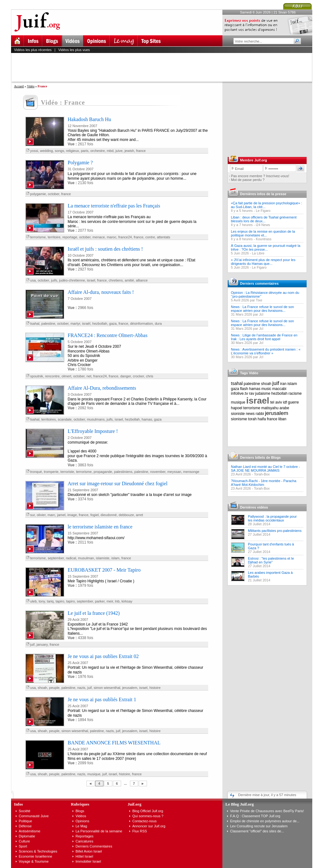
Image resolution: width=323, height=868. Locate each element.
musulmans (96, 419)
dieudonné (109, 515)
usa (33, 280)
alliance (142, 280)
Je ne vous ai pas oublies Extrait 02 (103, 656)
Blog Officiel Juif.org (148, 811)
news (250, 414)
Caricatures (85, 841)
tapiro (60, 601)
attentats (163, 237)
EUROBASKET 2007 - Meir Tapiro (104, 570)
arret (140, 515)
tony (42, 601)
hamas (147, 419)
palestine (48, 323)
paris (85, 151)
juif (32, 644)
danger (126, 376)
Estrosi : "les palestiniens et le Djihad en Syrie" (271, 560)
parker (100, 601)
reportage (70, 237)
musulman (86, 558)
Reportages (85, 836)
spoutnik (37, 376)
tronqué (36, 472)
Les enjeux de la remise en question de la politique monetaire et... (263, 233)
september (56, 558)
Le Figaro (263, 211)
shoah (42, 688)
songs (59, 151)
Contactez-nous (145, 821)
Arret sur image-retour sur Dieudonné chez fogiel (118, 484)
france (141, 151)
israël (86, 323)
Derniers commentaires (259, 283)
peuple (54, 688)
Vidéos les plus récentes (33, 50)
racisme (295, 393)
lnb (117, 601)
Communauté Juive (34, 816)
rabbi (260, 414)
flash (244, 389)
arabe (284, 408)
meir (110, 601)
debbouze (126, 515)
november (158, 472)
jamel (61, 515)
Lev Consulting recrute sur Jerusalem (259, 826)
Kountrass (264, 239)
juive (119, 151)
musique (94, 774)
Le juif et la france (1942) (94, 613)
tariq (50, 601)
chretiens (116, 280)
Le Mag (82, 826)
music (266, 389)
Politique (26, 821)
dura (158, 323)
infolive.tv (239, 393)
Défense (25, 826)
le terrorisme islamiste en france (100, 527)
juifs (54, 280)
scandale (65, 419)
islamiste (103, 558)
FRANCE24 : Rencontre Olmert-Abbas (108, 335)
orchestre (97, 151)
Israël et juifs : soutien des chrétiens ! (106, 249)
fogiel (94, 515)
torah (252, 419)
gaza (113, 323)
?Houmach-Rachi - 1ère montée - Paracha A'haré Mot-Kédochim (264, 483)
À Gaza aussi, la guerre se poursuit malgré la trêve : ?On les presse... (266, 248)
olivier (41, 515)
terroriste (67, 472)
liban (282, 419)
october (54, 194)
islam (115, 558)
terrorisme (38, 237)
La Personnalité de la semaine (99, 831)
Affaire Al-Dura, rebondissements (102, 388)
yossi (34, 151)
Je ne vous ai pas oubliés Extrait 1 (102, 699)
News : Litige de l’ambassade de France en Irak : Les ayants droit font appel (264, 337)
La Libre (258, 253)
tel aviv (276, 402)
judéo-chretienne (72, 280)
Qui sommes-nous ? (148, 816)
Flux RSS (140, 831)
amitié (129, 280)
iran (283, 384)
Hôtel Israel (85, 856)
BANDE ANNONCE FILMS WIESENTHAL (114, 743)
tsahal (35, 323)
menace (99, 237)
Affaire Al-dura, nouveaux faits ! (101, 292)
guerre (294, 402)
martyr (75, 323)
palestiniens (123, 472)
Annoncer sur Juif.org (149, 826)
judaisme (263, 393)
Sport (23, 846)
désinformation (141, 323)
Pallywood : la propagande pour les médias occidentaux (272, 518)
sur (33, 515)
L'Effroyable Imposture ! (93, 431)
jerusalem (130, 688)
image (72, 515)
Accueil (19, 86)
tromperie (51, 472)
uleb (34, 601)
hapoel (237, 408)
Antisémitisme (30, 831)
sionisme (239, 419)
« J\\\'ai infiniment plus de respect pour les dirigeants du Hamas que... (263, 262)
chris (150, 376)
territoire (54, 237)
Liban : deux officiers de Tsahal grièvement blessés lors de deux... (264, 219)
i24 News (263, 225)
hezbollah (100, 323)
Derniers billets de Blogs (260, 457)
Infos (19, 804)
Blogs (80, 811)
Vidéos (81, 816)
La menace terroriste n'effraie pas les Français (114, 206)
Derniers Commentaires (94, 846)
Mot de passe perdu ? (248, 180)
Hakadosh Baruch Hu (90, 119)
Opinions (82, 821)
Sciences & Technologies (38, 851)
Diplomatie (27, 836)
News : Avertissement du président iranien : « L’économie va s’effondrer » (266, 351)
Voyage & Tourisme (34, 861)
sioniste (238, 414)
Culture (24, 841)
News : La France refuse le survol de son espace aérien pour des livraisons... (262, 309)
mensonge (191, 472)
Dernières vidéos (254, 507)
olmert (66, 376)
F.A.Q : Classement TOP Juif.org (255, 816)
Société (25, 811)
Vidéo (31, 86)
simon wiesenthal (107, 688)
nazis (81, 688)
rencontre (52, 376)
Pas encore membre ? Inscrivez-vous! (260, 176)
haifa (262, 419)
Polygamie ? (80, 163)
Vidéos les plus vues (74, 50)
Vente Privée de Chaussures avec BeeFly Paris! (267, 811)
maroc (112, 237)
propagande (103, 472)
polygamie (38, 194)
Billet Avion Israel (89, 851)
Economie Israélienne (36, 856)
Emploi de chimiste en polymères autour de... (265, 821)
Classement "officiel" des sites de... (257, 831)
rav (252, 393)
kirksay (127, 601)
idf (285, 402)
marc (51, 515)
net (89, 376)
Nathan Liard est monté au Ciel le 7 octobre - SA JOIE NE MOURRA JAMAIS (265, 469)
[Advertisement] (164, 67)
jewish (129, 151)
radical (71, 558)
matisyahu (270, 408)
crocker (138, 376)
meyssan (174, 472)
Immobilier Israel (88, 861)
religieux (72, 151)
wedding (47, 151)
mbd (110, 151)
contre (150, 237)
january (42, 644)
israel (91, 280)
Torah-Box (262, 474)
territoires (49, 419)
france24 (125, 237)
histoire (155, 688)
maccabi (279, 389)
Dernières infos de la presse (263, 194)
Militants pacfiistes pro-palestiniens (275, 531)
